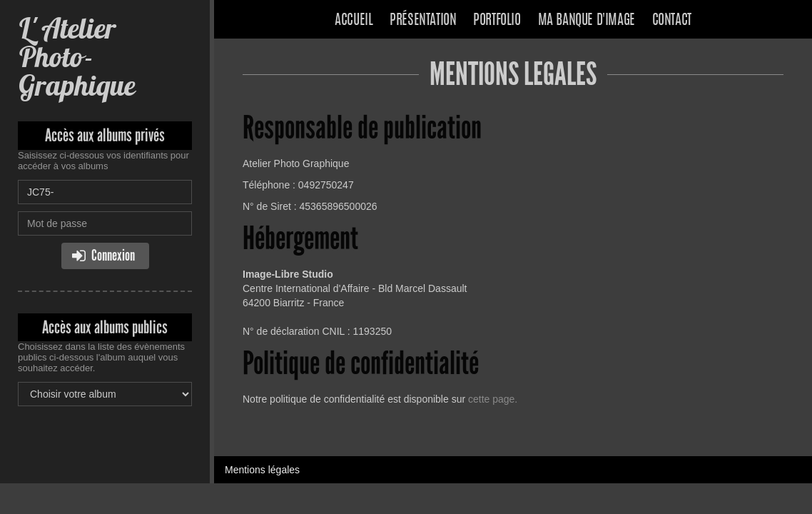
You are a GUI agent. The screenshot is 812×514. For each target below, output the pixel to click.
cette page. (493, 399)
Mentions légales (262, 470)
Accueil (354, 21)
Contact (672, 21)
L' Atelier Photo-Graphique (76, 57)
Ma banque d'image (587, 21)
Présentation (423, 21)
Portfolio (497, 21)
